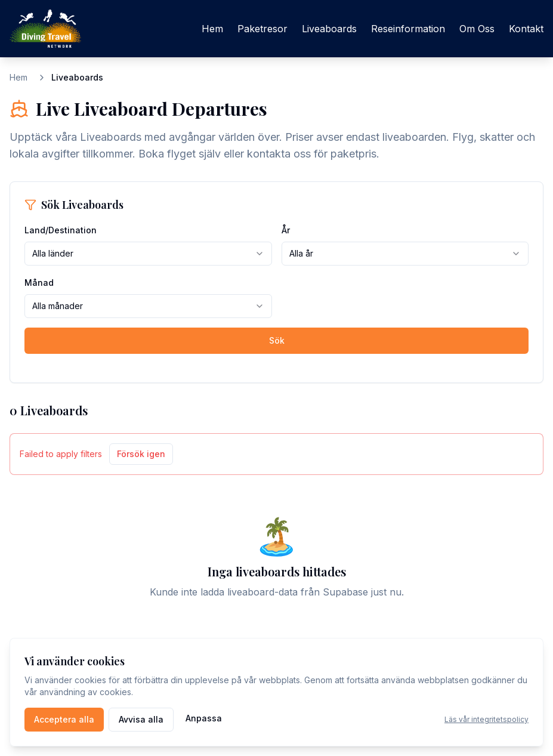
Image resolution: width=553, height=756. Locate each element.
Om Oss (477, 29)
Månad (39, 283)
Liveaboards (329, 29)
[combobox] (148, 254)
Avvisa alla (141, 719)
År (286, 230)
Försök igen (141, 454)
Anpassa (204, 718)
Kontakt (526, 29)
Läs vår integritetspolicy (486, 719)
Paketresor (262, 29)
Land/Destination (61, 230)
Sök (277, 340)
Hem (212, 29)
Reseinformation (408, 29)
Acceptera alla (64, 719)
